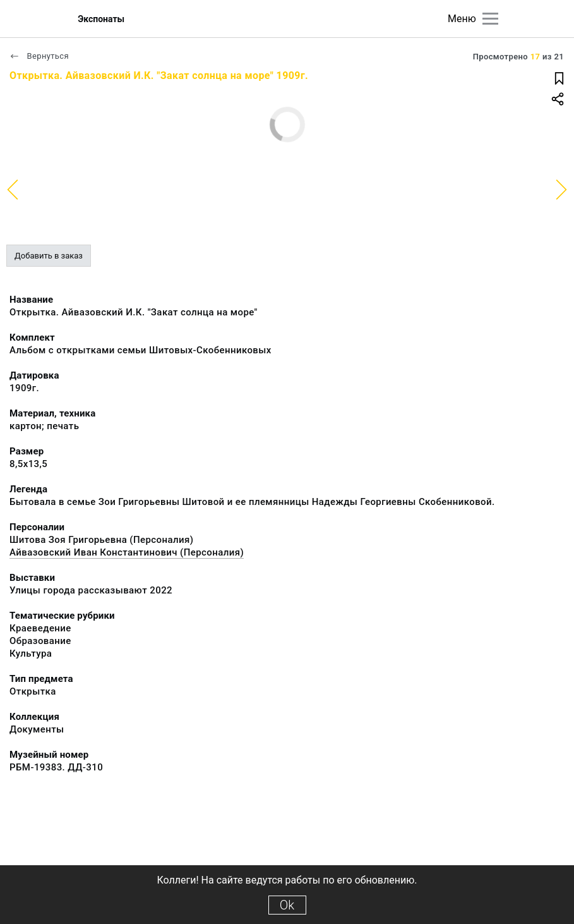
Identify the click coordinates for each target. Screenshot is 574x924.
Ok (287, 905)
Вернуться (39, 56)
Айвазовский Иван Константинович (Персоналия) (127, 552)
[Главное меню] (490, 19)
